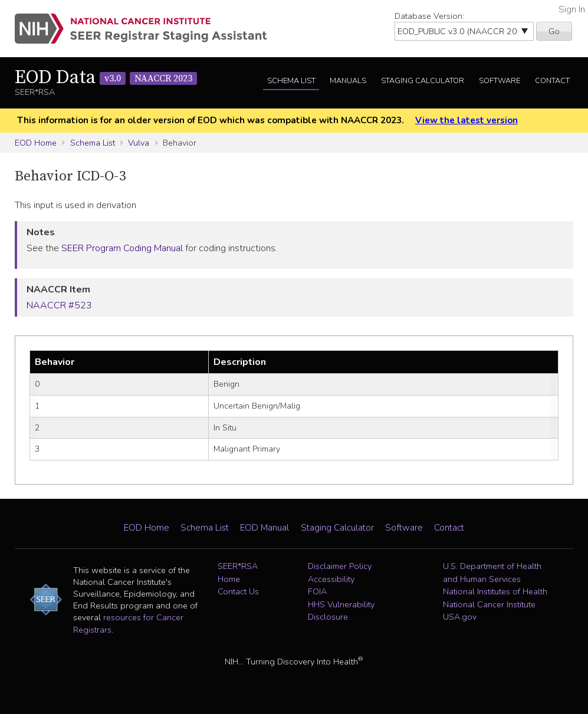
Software (500, 81)
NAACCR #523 (59, 305)
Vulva (139, 143)
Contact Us (238, 591)
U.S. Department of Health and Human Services (492, 572)
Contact (552, 81)
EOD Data (106, 78)
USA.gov (460, 617)
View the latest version (467, 120)
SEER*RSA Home (238, 572)
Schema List (291, 81)
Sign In (572, 9)
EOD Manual (265, 528)
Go (554, 31)
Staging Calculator (423, 81)
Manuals (348, 81)
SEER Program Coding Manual (122, 248)
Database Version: (429, 16)
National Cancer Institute (489, 604)
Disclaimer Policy (340, 566)
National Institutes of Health (495, 591)
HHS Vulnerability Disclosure (341, 611)
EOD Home (36, 143)
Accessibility (331, 579)
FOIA (317, 591)
